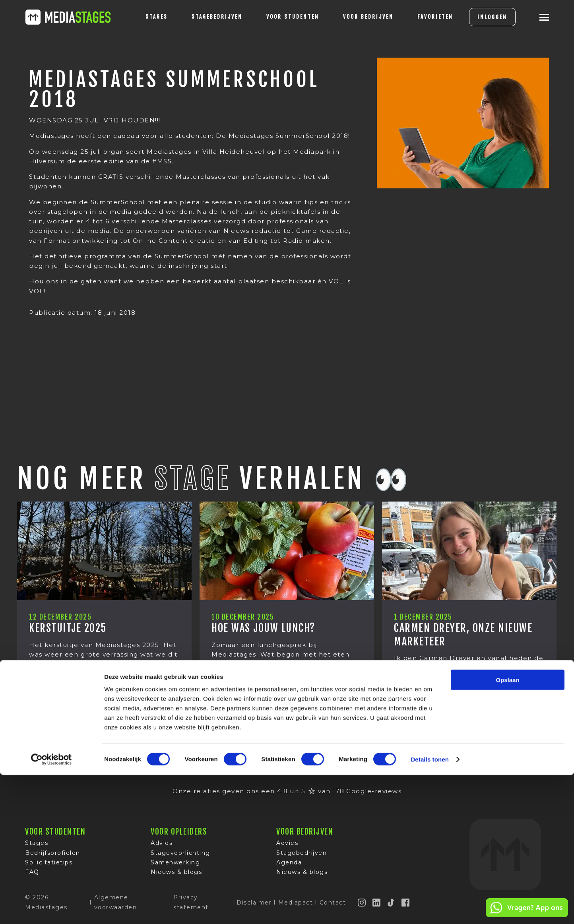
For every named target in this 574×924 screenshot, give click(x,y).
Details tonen (430, 908)
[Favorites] (424, 17)
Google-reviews (374, 791)
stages (145, 17)
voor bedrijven (357, 17)
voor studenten (281, 17)
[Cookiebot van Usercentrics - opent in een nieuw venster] (51, 909)
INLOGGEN (481, 17)
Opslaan (507, 829)
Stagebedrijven (206, 17)
